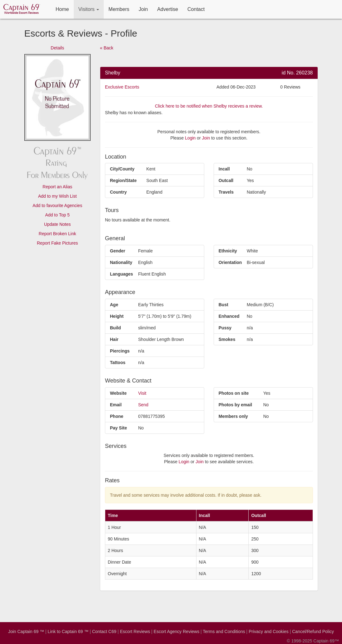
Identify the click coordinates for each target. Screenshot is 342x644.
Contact (196, 9)
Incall (224, 169)
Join (143, 9)
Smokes (227, 339)
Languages (121, 274)
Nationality (121, 262)
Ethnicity (228, 251)
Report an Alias (57, 187)
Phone (117, 416)
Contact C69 (104, 631)
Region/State (123, 180)
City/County (122, 169)
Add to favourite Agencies (57, 205)
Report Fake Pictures (57, 243)
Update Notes (57, 224)
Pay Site (118, 428)
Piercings (120, 351)
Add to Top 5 (57, 215)
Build (115, 328)
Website (118, 393)
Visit (142, 393)
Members (119, 9)
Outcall (226, 180)
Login (190, 138)
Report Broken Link (57, 234)
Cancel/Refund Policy (313, 631)
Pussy (225, 328)
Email (116, 405)
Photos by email (235, 405)
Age (114, 305)
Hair (114, 339)
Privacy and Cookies (269, 631)
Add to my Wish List (57, 196)
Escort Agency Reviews (176, 631)
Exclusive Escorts (122, 87)
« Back (107, 48)
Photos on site (234, 393)
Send (143, 405)
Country (118, 192)
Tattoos (118, 363)
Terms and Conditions (224, 631)
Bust (223, 305)
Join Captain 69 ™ (26, 631)
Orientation (230, 262)
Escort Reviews (135, 631)
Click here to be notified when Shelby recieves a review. (209, 106)
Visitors (89, 9)
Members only (233, 416)
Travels (226, 192)
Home (62, 9)
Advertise (168, 9)
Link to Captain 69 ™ (68, 631)
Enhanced (229, 316)
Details (57, 48)
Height (117, 316)
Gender (118, 251)
